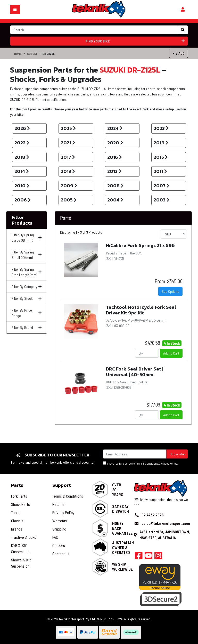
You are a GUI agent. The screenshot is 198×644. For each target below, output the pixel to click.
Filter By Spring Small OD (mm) (27, 255)
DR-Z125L (49, 54)
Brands (17, 529)
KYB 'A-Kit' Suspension (20, 548)
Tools (15, 512)
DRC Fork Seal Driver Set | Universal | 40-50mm (135, 372)
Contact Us (61, 554)
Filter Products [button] (22, 220)
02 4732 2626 (153, 515)
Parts (66, 218)
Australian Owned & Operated (123, 547)
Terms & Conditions (147, 464)
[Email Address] (135, 454)
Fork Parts (19, 496)
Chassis (17, 521)
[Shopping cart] (183, 10)
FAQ (55, 537)
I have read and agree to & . (140, 463)
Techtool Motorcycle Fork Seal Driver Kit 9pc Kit (141, 310)
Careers (59, 545)
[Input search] (94, 30)
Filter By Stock (27, 298)
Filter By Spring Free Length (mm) (27, 272)
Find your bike (135, 41)
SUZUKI (32, 54)
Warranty (60, 521)
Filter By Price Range (27, 313)
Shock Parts (20, 504)
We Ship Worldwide (122, 567)
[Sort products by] (174, 234)
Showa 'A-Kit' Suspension (21, 563)
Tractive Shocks (24, 537)
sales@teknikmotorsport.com (166, 523)
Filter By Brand (27, 327)
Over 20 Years (118, 489)
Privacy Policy (169, 464)
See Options (170, 291)
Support (62, 485)
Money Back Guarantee (122, 528)
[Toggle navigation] (15, 10)
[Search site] (183, 30)
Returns (58, 504)
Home (18, 54)
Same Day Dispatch (121, 509)
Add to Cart (171, 353)
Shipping (59, 529)
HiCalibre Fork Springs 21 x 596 (140, 245)
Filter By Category (27, 286)
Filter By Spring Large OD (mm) (27, 237)
